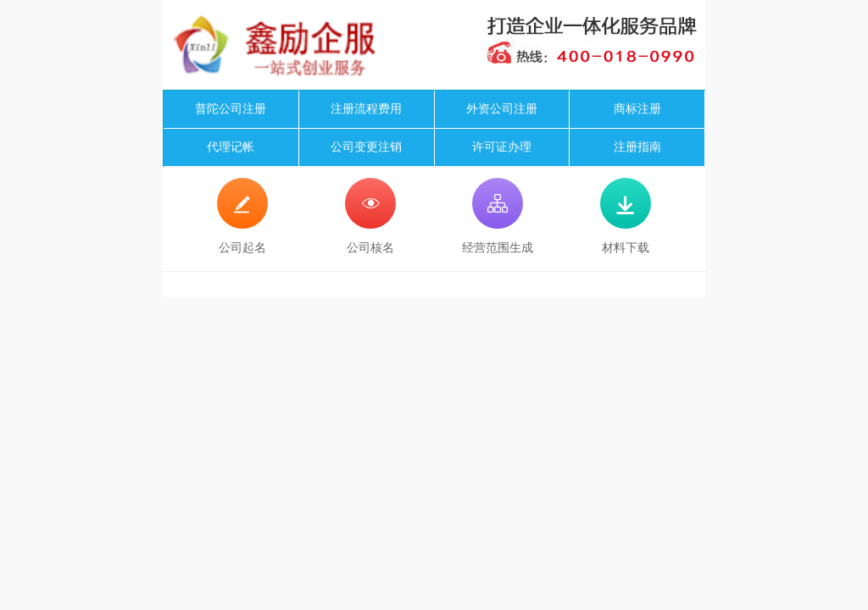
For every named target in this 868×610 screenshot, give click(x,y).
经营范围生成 (498, 216)
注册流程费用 (366, 109)
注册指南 (637, 147)
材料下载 (626, 216)
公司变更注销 (366, 147)
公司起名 (242, 216)
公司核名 (370, 216)
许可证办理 (502, 147)
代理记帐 (231, 147)
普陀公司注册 (231, 109)
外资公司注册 (502, 109)
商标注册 (637, 109)
